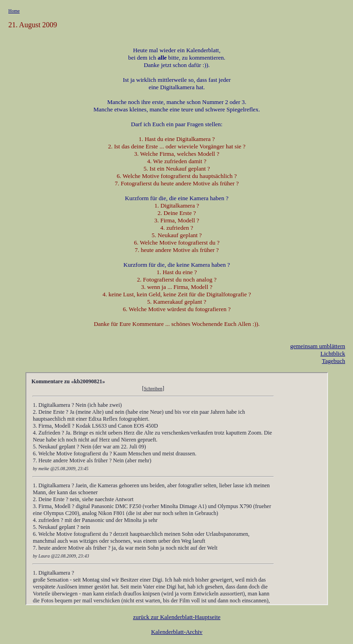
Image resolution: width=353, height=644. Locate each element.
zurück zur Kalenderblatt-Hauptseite (176, 617)
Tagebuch (334, 361)
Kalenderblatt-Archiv (176, 632)
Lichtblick (333, 353)
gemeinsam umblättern (318, 346)
